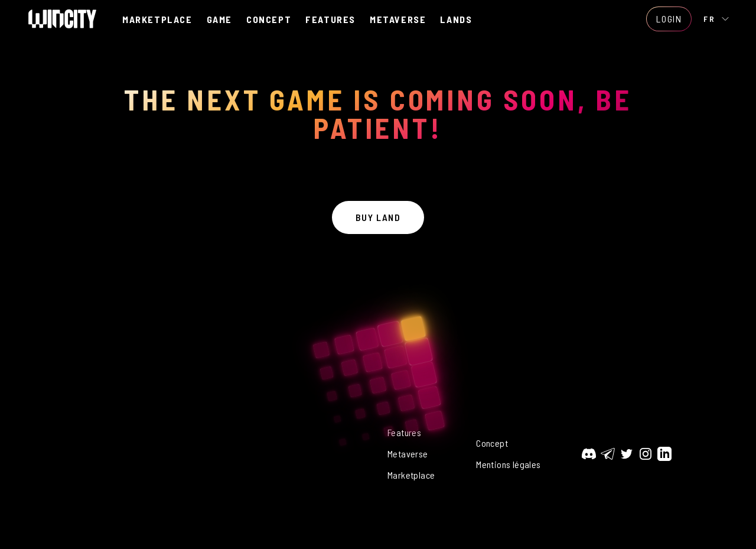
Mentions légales (508, 464)
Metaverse (408, 454)
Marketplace (411, 475)
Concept (492, 443)
